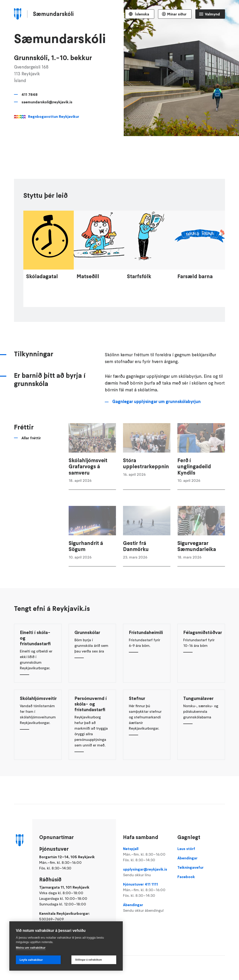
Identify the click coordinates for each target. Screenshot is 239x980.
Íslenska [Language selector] (142, 14)
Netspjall (147, 854)
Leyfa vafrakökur (31, 960)
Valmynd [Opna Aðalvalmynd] (212, 14)
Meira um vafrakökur (31, 948)
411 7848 (30, 94)
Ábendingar (147, 908)
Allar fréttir (31, 452)
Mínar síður (177, 14)
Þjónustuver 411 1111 (147, 890)
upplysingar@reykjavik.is (147, 872)
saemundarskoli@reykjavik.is (47, 102)
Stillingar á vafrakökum (89, 960)
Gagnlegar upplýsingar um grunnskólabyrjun (156, 415)
